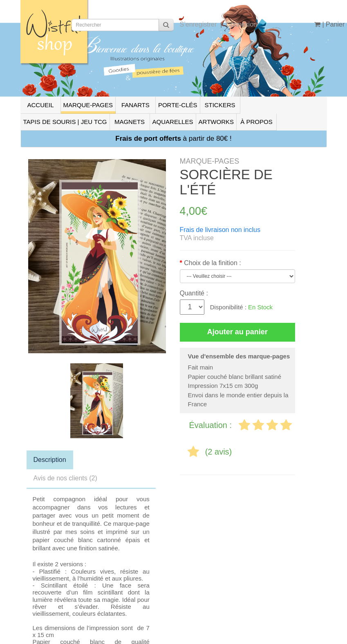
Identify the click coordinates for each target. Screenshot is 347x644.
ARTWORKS (216, 122)
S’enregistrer (198, 24)
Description (50, 460)
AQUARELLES (173, 122)
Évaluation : (212, 425)
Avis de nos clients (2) (65, 478)
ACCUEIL (40, 105)
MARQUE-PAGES (88, 105)
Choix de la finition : (213, 263)
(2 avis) (219, 452)
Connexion (241, 24)
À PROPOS (256, 122)
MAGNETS (130, 122)
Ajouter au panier (237, 332)
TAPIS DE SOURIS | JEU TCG (65, 122)
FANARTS (135, 105)
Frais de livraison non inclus (220, 230)
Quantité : (194, 293)
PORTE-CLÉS (178, 105)
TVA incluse (197, 238)
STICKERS (220, 105)
